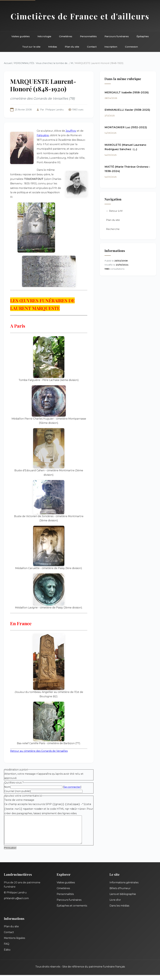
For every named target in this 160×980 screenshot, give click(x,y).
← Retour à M (114, 211)
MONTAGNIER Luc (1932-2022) (126, 127)
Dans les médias (119, 911)
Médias (53, 47)
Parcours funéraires (117, 36)
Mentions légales (14, 943)
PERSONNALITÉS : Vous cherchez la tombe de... (41, 63)
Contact (92, 47)
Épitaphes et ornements (72, 911)
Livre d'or (115, 905)
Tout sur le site (31, 47)
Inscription (111, 47)
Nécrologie (44, 36)
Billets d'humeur (120, 893)
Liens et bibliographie (123, 899)
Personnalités (88, 36)
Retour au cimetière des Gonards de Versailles (39, 751)
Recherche (113, 229)
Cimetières (66, 36)
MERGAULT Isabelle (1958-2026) (127, 92)
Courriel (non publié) (17, 791)
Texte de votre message (19, 800)
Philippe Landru (54, 110)
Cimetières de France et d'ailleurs (80, 16)
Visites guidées (21, 36)
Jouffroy (71, 131)
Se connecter (72, 787)
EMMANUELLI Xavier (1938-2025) (127, 110)
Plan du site (72, 47)
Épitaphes (143, 36)
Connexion (131, 47)
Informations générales (124, 888)
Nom (7, 787)
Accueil (8, 63)
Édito (7, 955)
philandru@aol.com (16, 903)
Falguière (43, 135)
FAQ (7, 949)
